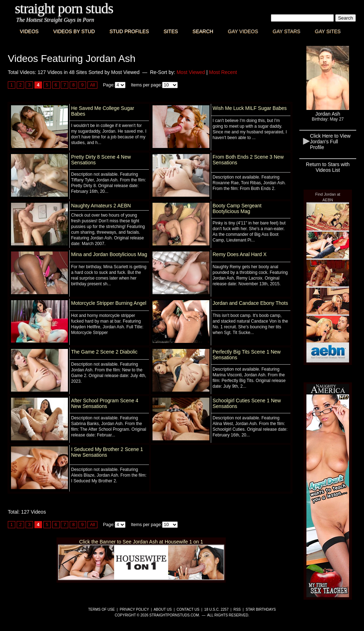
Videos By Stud (74, 31)
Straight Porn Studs (64, 8)
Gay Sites (328, 31)
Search (203, 31)
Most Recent (223, 72)
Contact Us (188, 609)
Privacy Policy (134, 609)
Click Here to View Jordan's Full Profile (330, 142)
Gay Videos (243, 31)
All (92, 85)
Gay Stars (287, 31)
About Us (163, 609)
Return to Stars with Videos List (328, 167)
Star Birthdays (261, 609)
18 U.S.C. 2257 (216, 609)
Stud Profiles (129, 31)
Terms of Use (101, 609)
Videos (29, 31)
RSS (237, 609)
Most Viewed (191, 72)
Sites (171, 31)
